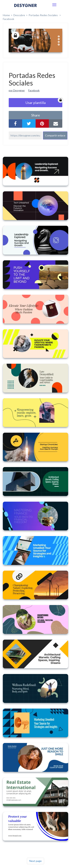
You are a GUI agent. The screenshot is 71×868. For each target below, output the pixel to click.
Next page (35, 861)
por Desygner (17, 90)
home (6, 15)
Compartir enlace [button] (55, 135)
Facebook (9, 19)
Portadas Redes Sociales (43, 15)
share (36, 115)
